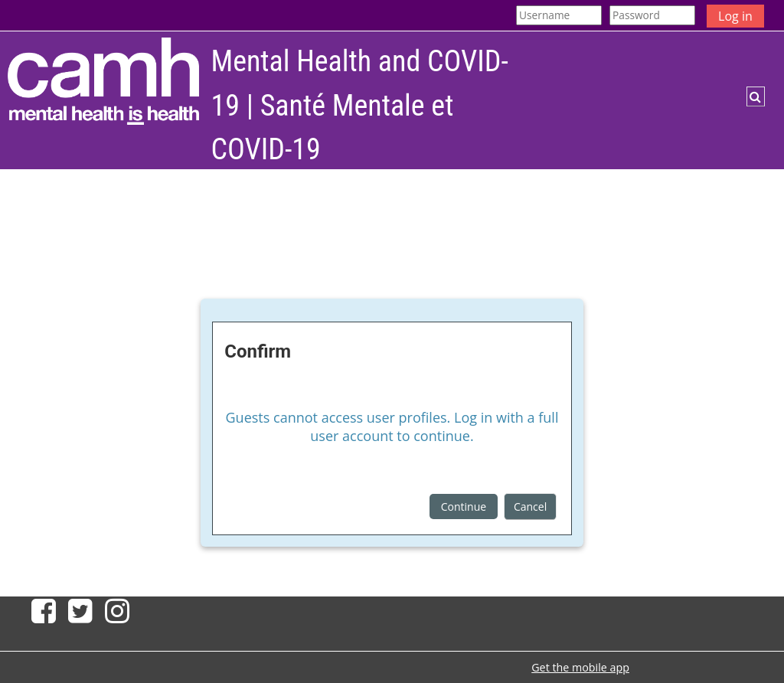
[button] (756, 96)
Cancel (530, 507)
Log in (735, 16)
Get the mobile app (580, 667)
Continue (464, 507)
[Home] (103, 81)
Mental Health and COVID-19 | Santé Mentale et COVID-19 (359, 105)
